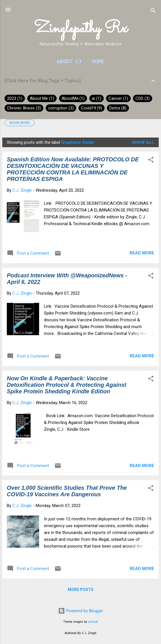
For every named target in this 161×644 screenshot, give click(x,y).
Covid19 (92, 108)
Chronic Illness (24, 108)
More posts (81, 590)
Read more (142, 253)
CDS (143, 98)
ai (97, 98)
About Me (42, 98)
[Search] (153, 11)
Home (98, 62)
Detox (118, 108)
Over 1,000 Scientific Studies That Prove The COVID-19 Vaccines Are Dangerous (67, 491)
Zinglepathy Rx (81, 29)
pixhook (93, 622)
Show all (143, 142)
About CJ (69, 62)
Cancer (118, 98)
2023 (15, 98)
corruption (61, 108)
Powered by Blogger (81, 611)
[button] (151, 161)
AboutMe (73, 98)
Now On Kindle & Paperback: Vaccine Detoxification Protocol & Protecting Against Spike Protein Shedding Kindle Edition (67, 385)
